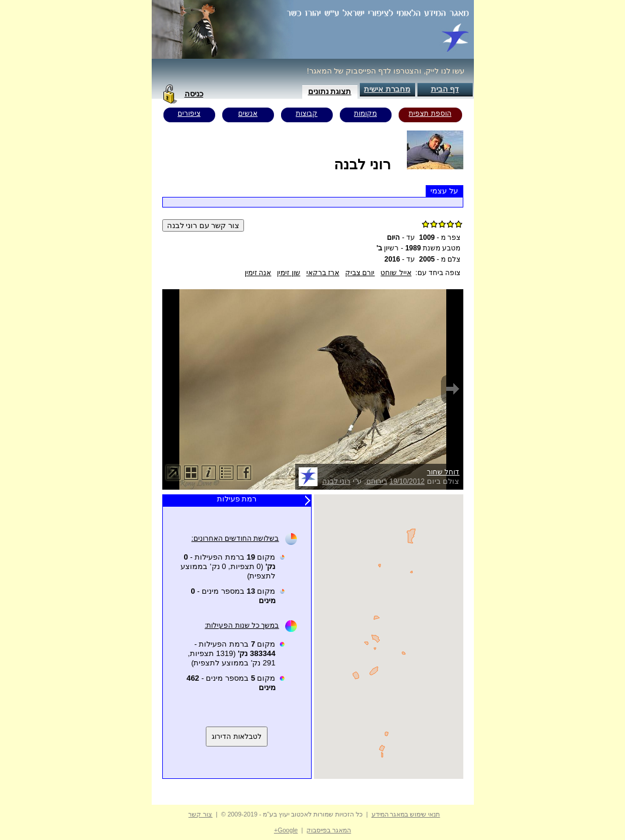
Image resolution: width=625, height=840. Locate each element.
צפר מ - (440, 237)
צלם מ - (440, 259)
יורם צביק (360, 273)
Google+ (286, 830)
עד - (401, 237)
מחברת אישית (387, 89)
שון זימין (288, 273)
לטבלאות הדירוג (236, 737)
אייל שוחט (396, 273)
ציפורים (189, 113)
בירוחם (377, 481)
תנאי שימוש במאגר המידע (406, 814)
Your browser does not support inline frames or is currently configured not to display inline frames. (389, 637)
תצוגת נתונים (330, 91)
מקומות (365, 113)
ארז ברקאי (323, 273)
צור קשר (200, 814)
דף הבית (445, 89)
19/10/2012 (407, 481)
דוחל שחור (443, 472)
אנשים (248, 113)
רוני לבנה (336, 481)
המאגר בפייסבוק (329, 830)
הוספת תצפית (430, 113)
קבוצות (307, 113)
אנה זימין (258, 273)
